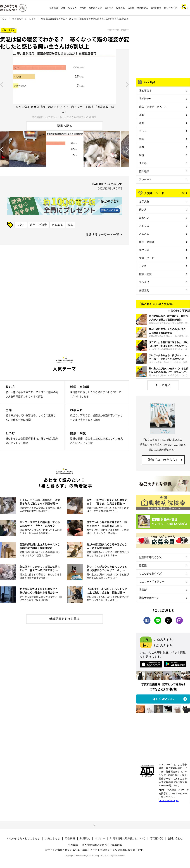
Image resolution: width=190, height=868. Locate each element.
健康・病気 (145, 274)
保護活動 (144, 290)
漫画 (142, 123)
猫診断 (143, 589)
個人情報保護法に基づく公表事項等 (102, 845)
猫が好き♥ (145, 99)
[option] (65, 84)
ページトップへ (95, 825)
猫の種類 (144, 171)
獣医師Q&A (142, 8)
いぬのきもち (52, 838)
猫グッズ (144, 250)
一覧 (182, 193)
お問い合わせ (175, 838)
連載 (63, 8)
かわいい (144, 217)
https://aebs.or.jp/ (169, 800)
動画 (142, 139)
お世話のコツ (95, 8)
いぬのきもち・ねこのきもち (23, 838)
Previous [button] (2, 84)
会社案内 (73, 845)
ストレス (144, 226)
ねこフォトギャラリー (152, 581)
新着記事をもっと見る (65, 619)
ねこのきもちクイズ (150, 573)
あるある (57, 225)
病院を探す (156, 8)
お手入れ (144, 201)
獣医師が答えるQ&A (150, 557)
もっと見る (163, 385)
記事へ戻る (65, 126)
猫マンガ (72, 8)
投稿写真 (120, 8)
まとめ (143, 163)
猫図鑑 (131, 8)
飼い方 (143, 209)
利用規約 (85, 838)
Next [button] (127, 84)
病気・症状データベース (153, 107)
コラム (143, 131)
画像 (142, 147)
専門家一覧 (156, 838)
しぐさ (32, 19)
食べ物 (83, 8)
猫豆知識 (54, 8)
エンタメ (109, 8)
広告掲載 (70, 838)
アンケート (145, 179)
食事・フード (147, 258)
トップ (3, 19)
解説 (70, 225)
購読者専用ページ (149, 598)
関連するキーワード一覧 (102, 234)
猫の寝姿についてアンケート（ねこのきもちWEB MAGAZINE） (65, 117)
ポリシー (100, 838)
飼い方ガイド (171, 8)
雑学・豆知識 (38, 225)
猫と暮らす (18, 19)
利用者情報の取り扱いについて (128, 838)
